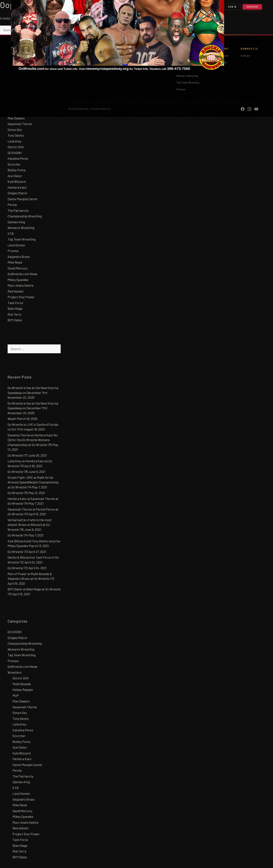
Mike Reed (15, 262)
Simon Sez (15, 130)
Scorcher (14, 164)
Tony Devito (16, 135)
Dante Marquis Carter (23, 199)
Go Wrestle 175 (18, 493)
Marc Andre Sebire (21, 285)
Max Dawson (16, 118)
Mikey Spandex (18, 280)
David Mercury (18, 268)
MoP (16, 695)
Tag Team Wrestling (22, 239)
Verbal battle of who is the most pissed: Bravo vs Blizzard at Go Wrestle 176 (30, 525)
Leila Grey (15, 141)
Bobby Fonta (16, 170)
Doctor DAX (16, 147)
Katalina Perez (18, 158)
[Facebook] (243, 109)
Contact (245, 56)
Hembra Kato (17, 187)
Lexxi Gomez (16, 245)
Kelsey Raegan (23, 690)
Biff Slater (15, 320)
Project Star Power (21, 297)
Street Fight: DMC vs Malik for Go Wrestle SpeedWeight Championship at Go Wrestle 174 (33, 482)
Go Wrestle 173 (18, 552)
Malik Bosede (22, 684)
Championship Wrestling (25, 216)
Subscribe (252, 7)
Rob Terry (15, 314)
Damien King (16, 222)
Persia (12, 205)
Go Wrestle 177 (18, 455)
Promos (13, 251)
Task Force (15, 303)
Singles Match (17, 193)
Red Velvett (16, 291)
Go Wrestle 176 (18, 472)
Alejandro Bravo (19, 257)
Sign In (232, 7)
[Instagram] (249, 109)
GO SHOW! (15, 153)
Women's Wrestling (21, 228)
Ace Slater (15, 176)
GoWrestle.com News (22, 274)
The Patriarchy (18, 210)
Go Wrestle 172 (18, 568)
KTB (11, 234)
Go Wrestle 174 (18, 535)
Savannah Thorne (20, 124)
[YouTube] (256, 109)
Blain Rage (15, 308)
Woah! (12, 419)
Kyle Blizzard (17, 181)
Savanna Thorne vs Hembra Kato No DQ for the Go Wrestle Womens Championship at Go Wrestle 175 (33, 440)
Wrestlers (15, 672)
